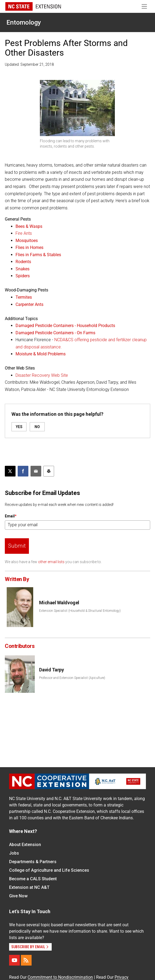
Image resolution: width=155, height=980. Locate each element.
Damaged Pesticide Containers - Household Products (65, 326)
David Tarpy (51, 670)
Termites (24, 297)
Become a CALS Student (33, 879)
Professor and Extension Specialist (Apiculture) (72, 678)
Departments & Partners (33, 862)
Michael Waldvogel (59, 603)
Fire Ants (24, 233)
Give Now (18, 896)
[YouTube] (14, 960)
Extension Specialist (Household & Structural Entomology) (80, 611)
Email (11, 516)
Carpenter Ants (29, 304)
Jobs (14, 853)
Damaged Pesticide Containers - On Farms (55, 333)
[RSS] (26, 960)
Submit (17, 546)
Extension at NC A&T (29, 887)
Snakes (22, 269)
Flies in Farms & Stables (38, 255)
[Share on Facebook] (23, 471)
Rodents (23, 262)
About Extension (25, 845)
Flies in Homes (29, 247)
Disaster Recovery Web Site (42, 375)
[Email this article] (36, 471)
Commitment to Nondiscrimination (60, 977)
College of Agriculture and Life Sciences (49, 870)
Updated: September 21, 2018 (29, 64)
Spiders (23, 276)
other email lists (51, 562)
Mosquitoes (27, 241)
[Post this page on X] (10, 471)
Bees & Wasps (29, 226)
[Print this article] (49, 471)
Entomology (24, 22)
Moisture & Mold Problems (41, 354)
